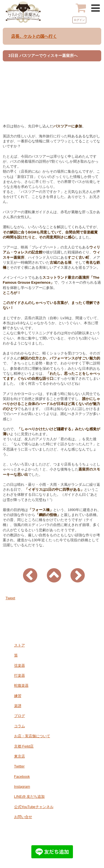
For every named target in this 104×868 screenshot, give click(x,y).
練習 (18, 696)
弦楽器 (20, 666)
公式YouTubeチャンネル (34, 807)
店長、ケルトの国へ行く (34, 36)
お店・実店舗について (32, 736)
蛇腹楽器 (21, 685)
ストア (20, 645)
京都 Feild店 (24, 746)
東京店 (20, 756)
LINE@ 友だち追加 (30, 797)
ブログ (20, 716)
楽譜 (18, 706)
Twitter (19, 766)
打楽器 (20, 675)
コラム (20, 726)
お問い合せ (23, 817)
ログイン (79, 20)
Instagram (22, 787)
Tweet (10, 598)
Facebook (22, 777)
